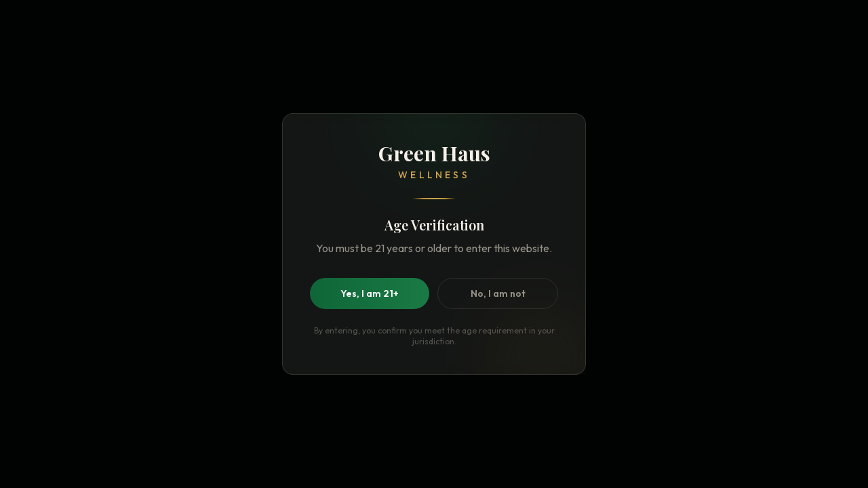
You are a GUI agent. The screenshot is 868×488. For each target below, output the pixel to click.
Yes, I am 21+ (370, 293)
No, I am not (498, 293)
